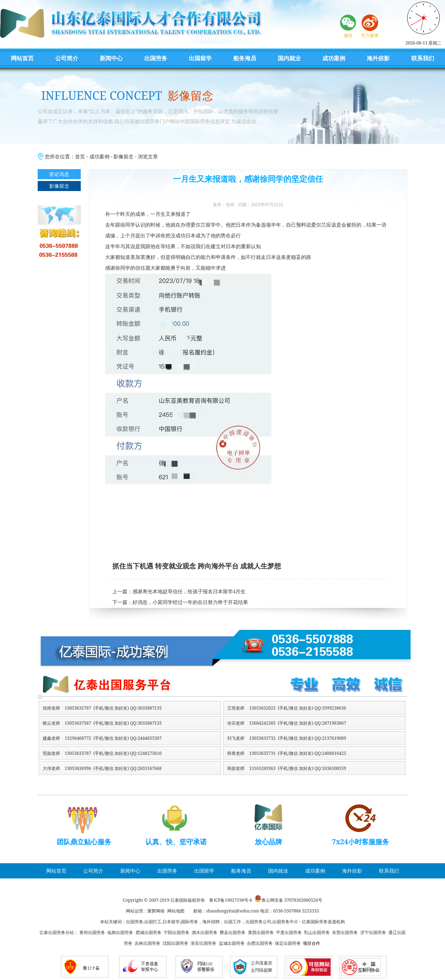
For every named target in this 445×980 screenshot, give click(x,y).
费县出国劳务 (233, 932)
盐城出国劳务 (232, 943)
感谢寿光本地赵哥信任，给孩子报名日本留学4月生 (189, 592)
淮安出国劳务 (203, 943)
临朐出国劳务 (120, 932)
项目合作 (311, 943)
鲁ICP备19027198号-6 (231, 900)
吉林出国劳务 (147, 943)
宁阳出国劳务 (177, 932)
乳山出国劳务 (317, 932)
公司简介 (67, 58)
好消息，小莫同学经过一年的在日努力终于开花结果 (190, 602)
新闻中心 (111, 58)
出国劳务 (156, 58)
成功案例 (334, 58)
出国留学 (200, 58)
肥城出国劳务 (149, 932)
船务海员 (245, 58)
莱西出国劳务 (261, 932)
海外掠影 (378, 58)
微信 (348, 35)
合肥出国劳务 (260, 943)
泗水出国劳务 (205, 932)
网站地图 (176, 911)
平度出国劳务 (289, 932)
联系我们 (423, 58)
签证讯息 (59, 174)
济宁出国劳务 (373, 932)
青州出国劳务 (92, 932)
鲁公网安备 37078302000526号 (292, 900)
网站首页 (22, 58)
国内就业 (289, 58)
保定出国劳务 (288, 943)
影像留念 (123, 156)
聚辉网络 (156, 911)
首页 (80, 156)
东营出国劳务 (345, 932)
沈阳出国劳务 (175, 943)
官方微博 (370, 35)
